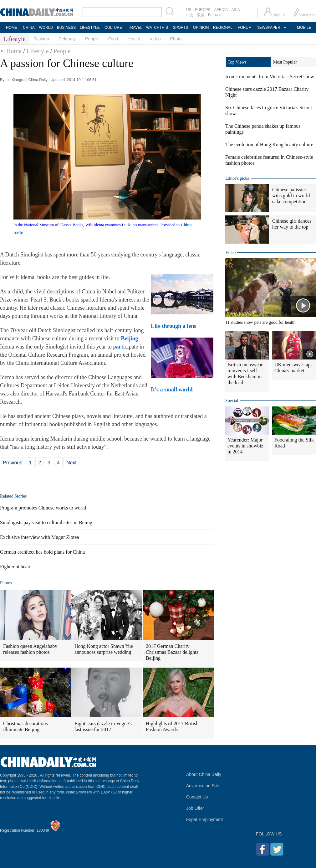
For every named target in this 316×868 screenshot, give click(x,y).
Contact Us (197, 797)
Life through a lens (174, 326)
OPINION (201, 28)
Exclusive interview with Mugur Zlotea (39, 537)
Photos (6, 583)
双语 (201, 15)
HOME (12, 28)
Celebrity (67, 39)
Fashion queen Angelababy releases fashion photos (30, 649)
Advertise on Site (203, 786)
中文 (190, 15)
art (119, 347)
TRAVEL (135, 28)
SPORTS (180, 28)
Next (71, 463)
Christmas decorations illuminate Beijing (25, 726)
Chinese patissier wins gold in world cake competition (291, 196)
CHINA (29, 28)
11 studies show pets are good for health (260, 322)
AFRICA (221, 10)
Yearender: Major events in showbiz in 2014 (245, 446)
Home (14, 51)
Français (215, 15)
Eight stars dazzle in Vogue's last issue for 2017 (103, 726)
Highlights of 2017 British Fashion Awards (172, 726)
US (189, 10)
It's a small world (172, 390)
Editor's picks (237, 178)
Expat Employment (205, 819)
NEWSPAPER (268, 28)
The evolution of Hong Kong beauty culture (269, 145)
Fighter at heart (15, 567)
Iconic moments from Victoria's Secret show (270, 77)
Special (232, 401)
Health (134, 39)
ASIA (235, 10)
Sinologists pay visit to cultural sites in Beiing (46, 522)
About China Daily (204, 774)
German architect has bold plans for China (42, 552)
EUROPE (203, 10)
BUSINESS (66, 28)
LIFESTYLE (90, 28)
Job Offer (195, 808)
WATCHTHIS (157, 28)
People (92, 39)
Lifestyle (37, 51)
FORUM (245, 28)
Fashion (41, 39)
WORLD (46, 28)
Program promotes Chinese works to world (43, 508)
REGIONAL (223, 28)
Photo (176, 39)
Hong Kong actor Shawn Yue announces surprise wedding (104, 649)
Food (113, 39)
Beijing (129, 338)
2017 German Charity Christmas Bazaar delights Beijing (172, 652)
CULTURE (113, 28)
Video (155, 39)
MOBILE (304, 28)
